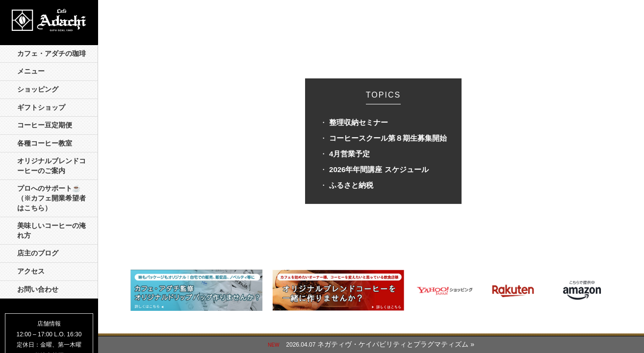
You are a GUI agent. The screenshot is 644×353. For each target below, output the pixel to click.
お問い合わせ (38, 290)
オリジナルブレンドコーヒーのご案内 (52, 166)
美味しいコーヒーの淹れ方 (52, 231)
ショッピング (38, 89)
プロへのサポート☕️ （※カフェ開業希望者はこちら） (52, 198)
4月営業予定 (349, 154)
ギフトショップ (41, 108)
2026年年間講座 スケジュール (379, 169)
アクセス (31, 271)
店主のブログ (38, 253)
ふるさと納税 (351, 185)
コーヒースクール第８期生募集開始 (388, 138)
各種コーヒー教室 (45, 143)
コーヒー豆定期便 (45, 125)
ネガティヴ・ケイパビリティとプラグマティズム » (396, 344)
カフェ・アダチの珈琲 (52, 54)
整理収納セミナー (359, 122)
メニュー (31, 71)
